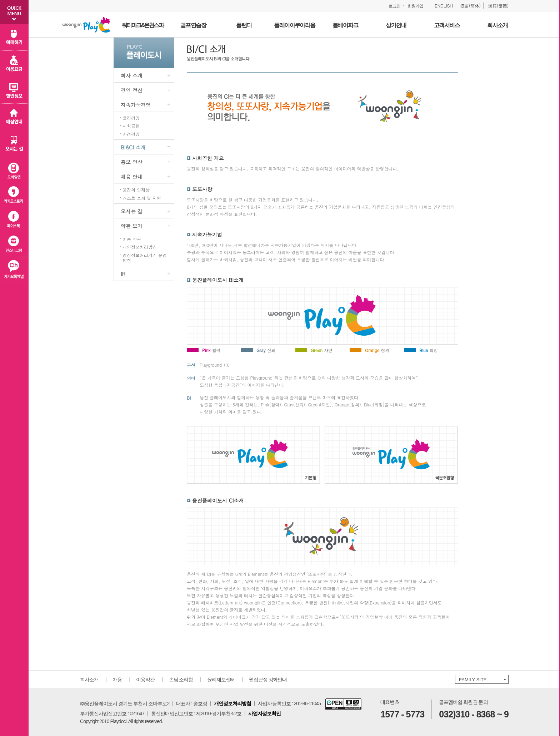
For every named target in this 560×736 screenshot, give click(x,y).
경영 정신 (132, 90)
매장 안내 (14, 117)
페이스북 (14, 220)
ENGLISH (444, 6)
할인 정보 (14, 90)
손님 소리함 (181, 680)
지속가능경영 (136, 105)
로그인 (394, 6)
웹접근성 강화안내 (268, 680)
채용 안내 (132, 177)
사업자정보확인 (264, 713)
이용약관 (145, 680)
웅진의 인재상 (136, 190)
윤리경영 (131, 118)
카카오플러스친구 (14, 271)
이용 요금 (14, 64)
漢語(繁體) (498, 6)
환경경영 (131, 134)
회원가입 (415, 6)
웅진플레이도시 (86, 25)
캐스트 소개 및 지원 (142, 198)
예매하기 (14, 38)
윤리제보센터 (221, 680)
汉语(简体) (471, 6)
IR (123, 274)
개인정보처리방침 (140, 247)
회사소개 (89, 680)
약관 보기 (132, 226)
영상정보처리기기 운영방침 (145, 258)
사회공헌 (131, 126)
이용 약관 (132, 239)
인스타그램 (14, 245)
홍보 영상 (132, 162)
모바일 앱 (14, 169)
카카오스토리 (14, 195)
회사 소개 (132, 75)
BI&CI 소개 (133, 147)
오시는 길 (132, 211)
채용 (117, 680)
